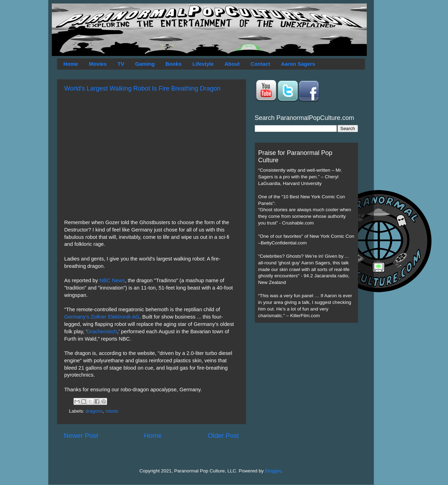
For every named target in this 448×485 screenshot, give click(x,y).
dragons (94, 411)
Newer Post (81, 436)
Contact (260, 64)
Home (71, 64)
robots (112, 411)
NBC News (112, 280)
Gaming (145, 64)
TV (121, 64)
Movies (98, 64)
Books (174, 64)
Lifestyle (203, 64)
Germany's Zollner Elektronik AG (102, 317)
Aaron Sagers (298, 64)
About (232, 64)
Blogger (273, 471)
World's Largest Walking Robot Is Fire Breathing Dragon (143, 88)
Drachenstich (102, 331)
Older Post (223, 436)
